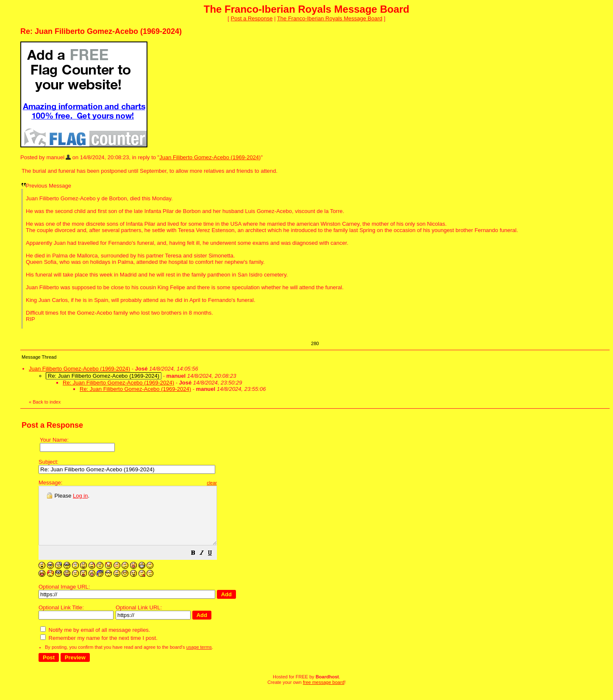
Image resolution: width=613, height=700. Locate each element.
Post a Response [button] (252, 18)
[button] (214, 566)
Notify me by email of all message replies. (95, 641)
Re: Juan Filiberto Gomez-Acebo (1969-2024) (118, 383)
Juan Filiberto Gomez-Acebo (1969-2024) (210, 157)
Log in (80, 496)
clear (233, 483)
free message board (324, 694)
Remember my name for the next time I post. (99, 649)
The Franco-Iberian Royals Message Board (330, 18)
